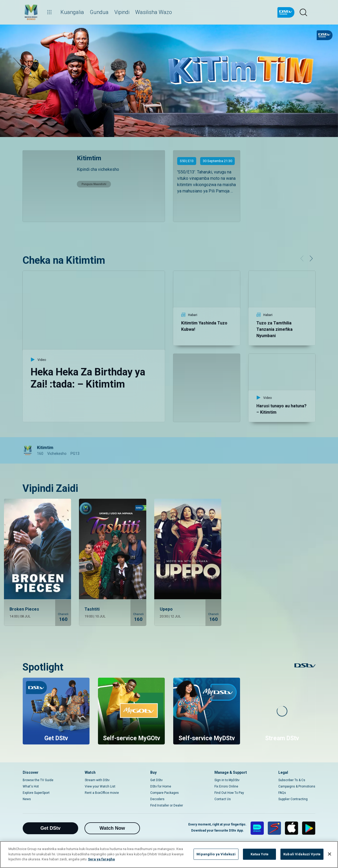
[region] (169, 855)
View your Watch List (100, 786)
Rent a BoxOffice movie (102, 793)
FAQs (282, 793)
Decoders (157, 799)
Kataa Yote (260, 854)
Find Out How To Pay (229, 793)
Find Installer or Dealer (167, 805)
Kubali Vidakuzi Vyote (302, 854)
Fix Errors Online (226, 786)
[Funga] (330, 854)
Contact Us (223, 799)
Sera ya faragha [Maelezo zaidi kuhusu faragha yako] (101, 859)
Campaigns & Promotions (297, 786)
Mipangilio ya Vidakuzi (216, 854)
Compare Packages (165, 793)
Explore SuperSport (36, 793)
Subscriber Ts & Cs (292, 780)
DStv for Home (161, 786)
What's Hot (31, 786)
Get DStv (156, 780)
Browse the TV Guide (38, 780)
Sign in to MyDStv (227, 780)
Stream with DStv (97, 780)
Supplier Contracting (293, 799)
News (27, 799)
